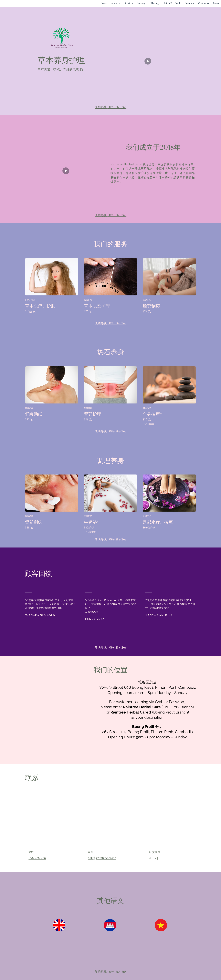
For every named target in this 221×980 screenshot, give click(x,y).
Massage (142, 3)
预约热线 (101, 107)
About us (116, 3)
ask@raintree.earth (102, 858)
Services (129, 3)
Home (104, 3)
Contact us (204, 3)
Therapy (155, 3)
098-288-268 (118, 107)
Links (216, 3)
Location (189, 3)
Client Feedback (172, 3)
